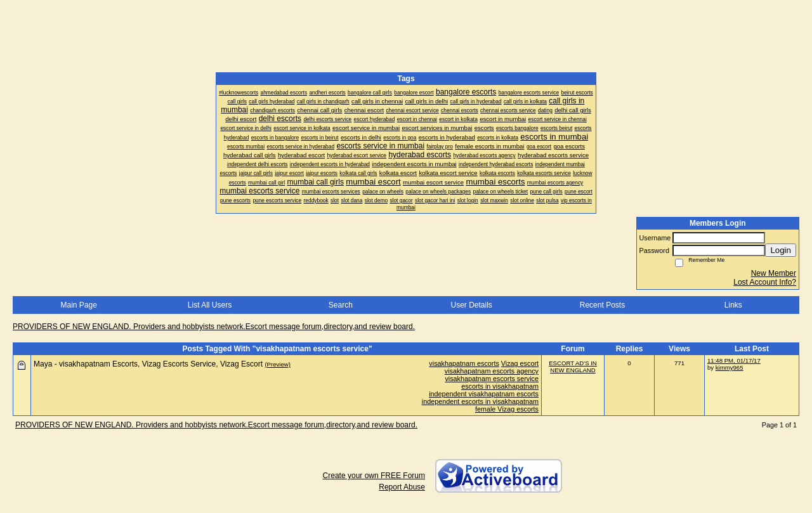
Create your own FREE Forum (374, 476)
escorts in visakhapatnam (500, 386)
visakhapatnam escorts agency (492, 371)
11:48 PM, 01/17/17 (734, 360)
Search (341, 305)
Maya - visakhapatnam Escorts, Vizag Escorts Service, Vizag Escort (148, 364)
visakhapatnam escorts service (492, 379)
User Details (471, 305)
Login (781, 250)
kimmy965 (730, 367)
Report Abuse (402, 487)
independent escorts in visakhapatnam (480, 401)
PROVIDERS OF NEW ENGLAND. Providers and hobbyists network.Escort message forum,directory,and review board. (214, 327)
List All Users (210, 305)
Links (733, 305)
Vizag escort (520, 363)
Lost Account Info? (765, 282)
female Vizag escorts (507, 409)
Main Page (78, 305)
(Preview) (278, 364)
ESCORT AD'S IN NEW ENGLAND (573, 367)
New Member (774, 273)
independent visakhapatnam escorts (484, 394)
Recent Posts (602, 305)
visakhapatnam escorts (464, 363)
